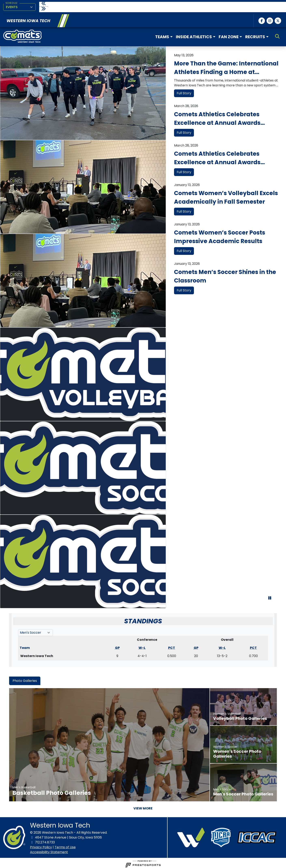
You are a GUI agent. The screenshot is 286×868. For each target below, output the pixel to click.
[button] (164, 36)
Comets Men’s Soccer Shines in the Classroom (225, 275)
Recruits (255, 36)
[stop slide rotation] (270, 601)
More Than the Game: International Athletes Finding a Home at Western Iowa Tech (226, 67)
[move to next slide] (44, 9)
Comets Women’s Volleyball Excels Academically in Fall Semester (226, 196)
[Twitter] (278, 20)
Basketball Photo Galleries (52, 792)
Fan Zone (229, 36)
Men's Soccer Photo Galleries (243, 793)
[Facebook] (262, 20)
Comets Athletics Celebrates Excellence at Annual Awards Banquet (217, 118)
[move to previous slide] (44, 4)
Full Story (184, 92)
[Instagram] (270, 20)
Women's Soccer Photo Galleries (237, 753)
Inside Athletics (194, 36)
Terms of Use (65, 846)
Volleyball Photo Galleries (240, 717)
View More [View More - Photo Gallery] (143, 807)
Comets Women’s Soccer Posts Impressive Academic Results (220, 236)
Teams (162, 36)
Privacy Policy (41, 846)
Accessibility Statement (49, 851)
